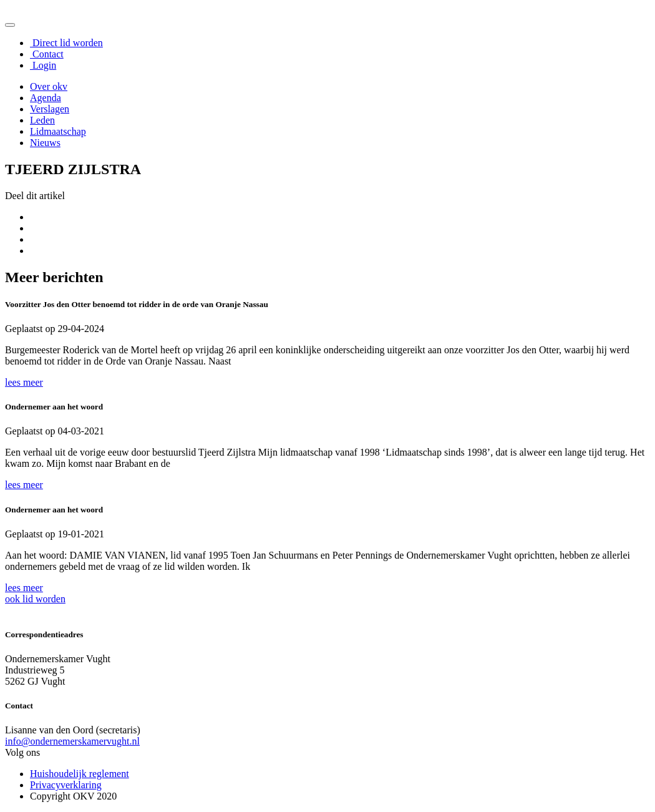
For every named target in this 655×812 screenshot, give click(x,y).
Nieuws (45, 143)
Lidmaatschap (58, 131)
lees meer (24, 382)
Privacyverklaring (66, 785)
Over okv (49, 86)
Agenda (46, 98)
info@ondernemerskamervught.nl (72, 741)
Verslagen (50, 109)
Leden (42, 120)
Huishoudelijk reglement (80, 774)
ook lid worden (35, 599)
